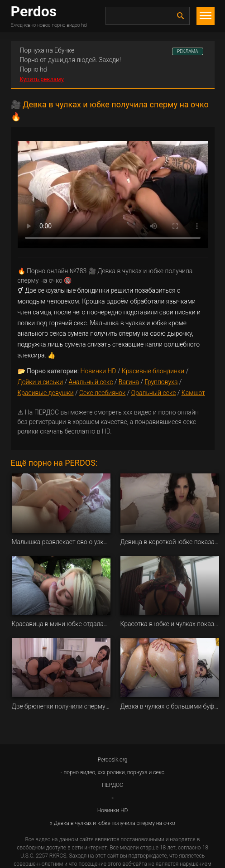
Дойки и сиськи (41, 382)
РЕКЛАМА (188, 51)
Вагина (129, 382)
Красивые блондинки (153, 371)
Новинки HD (98, 371)
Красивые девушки (46, 393)
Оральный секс (154, 393)
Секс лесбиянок (102, 393)
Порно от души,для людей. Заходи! (71, 60)
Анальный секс (91, 382)
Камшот (193, 393)
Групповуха (161, 382)
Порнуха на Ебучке (47, 50)
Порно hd (34, 69)
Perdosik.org (113, 760)
